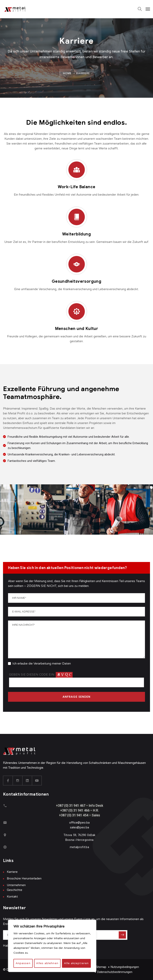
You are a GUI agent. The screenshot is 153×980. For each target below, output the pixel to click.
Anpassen (23, 963)
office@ (75, 823)
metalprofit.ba (79, 847)
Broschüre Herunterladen (24, 878)
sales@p (76, 827)
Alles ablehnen (47, 963)
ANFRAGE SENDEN (77, 697)
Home (67, 73)
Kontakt (12, 897)
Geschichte (15, 890)
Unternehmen (16, 885)
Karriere (12, 872)
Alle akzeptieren (76, 963)
